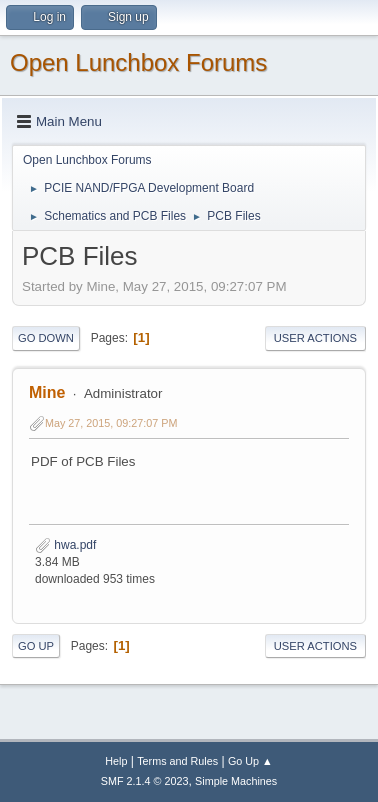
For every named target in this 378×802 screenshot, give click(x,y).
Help (116, 761)
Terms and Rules (177, 761)
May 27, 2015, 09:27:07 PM (111, 423)
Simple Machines (236, 781)
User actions (315, 338)
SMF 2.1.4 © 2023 (145, 781)
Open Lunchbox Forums (138, 62)
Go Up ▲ (250, 761)
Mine (47, 392)
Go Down (46, 338)
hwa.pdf (65, 545)
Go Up (36, 646)
